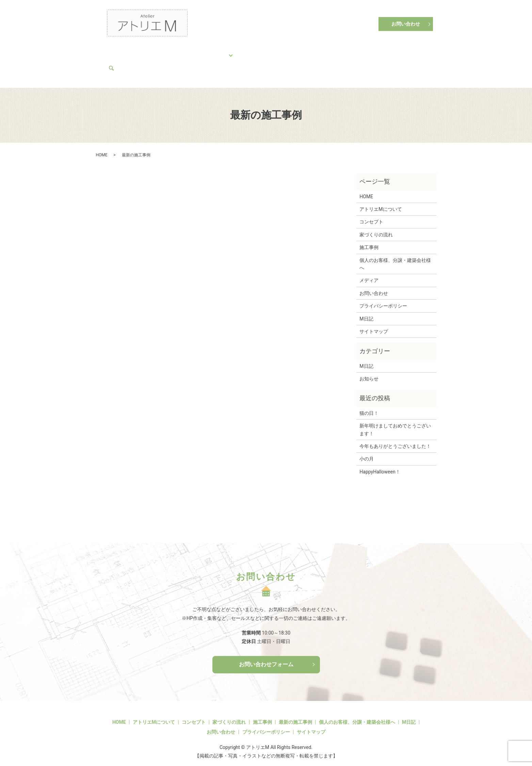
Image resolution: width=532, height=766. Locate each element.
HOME (118, 51)
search (143, 62)
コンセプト (147, 51)
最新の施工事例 (295, 716)
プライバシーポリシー (383, 300)
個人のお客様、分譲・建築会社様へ (281, 51)
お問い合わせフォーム (266, 658)
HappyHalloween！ (380, 466)
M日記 (389, 51)
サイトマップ (374, 325)
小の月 (367, 453)
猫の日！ (369, 407)
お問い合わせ (406, 24)
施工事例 (222, 51)
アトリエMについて (350, 51)
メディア (121, 62)
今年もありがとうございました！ (395, 440)
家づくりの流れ (186, 51)
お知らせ (369, 373)
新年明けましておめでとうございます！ (395, 424)
